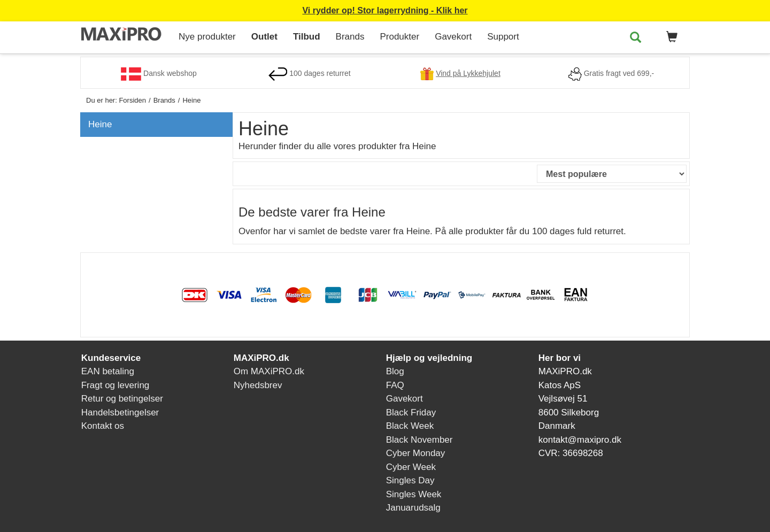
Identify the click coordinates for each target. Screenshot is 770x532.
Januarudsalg (413, 508)
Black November (419, 440)
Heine (100, 124)
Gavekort (453, 37)
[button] (670, 37)
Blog (395, 371)
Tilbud (307, 37)
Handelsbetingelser (120, 413)
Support (503, 37)
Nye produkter (207, 37)
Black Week (410, 426)
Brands (350, 37)
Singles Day (410, 480)
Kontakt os (103, 426)
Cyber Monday (416, 453)
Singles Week (414, 494)
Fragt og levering (115, 385)
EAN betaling (108, 371)
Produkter (399, 37)
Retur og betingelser (122, 399)
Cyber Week (411, 467)
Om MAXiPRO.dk (269, 371)
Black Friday (411, 413)
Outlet (264, 37)
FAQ (395, 385)
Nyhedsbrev (258, 385)
